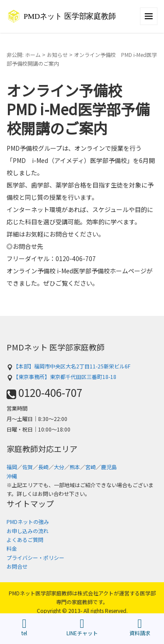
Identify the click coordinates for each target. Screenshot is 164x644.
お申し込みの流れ (28, 531)
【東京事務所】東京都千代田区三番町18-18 (61, 377)
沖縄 (12, 476)
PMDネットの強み (28, 522)
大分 (59, 467)
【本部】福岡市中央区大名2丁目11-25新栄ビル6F (68, 366)
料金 (12, 548)
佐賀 (28, 467)
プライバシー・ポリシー (35, 557)
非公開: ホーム (24, 55)
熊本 (75, 467)
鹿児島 (109, 467)
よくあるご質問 (25, 540)
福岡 (12, 467)
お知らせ (57, 55)
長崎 (43, 467)
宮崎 (91, 467)
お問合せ (17, 566)
